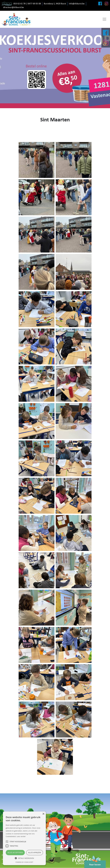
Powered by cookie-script (24, 862)
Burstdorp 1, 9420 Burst (55, 4)
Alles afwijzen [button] (35, 852)
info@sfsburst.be (77, 4)
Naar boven (95, 863)
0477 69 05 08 (34, 4)
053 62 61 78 (19, 4)
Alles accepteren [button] (15, 852)
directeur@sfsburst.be (13, 7)
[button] (24, 858)
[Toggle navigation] (104, 19)
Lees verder (21, 836)
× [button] (43, 814)
